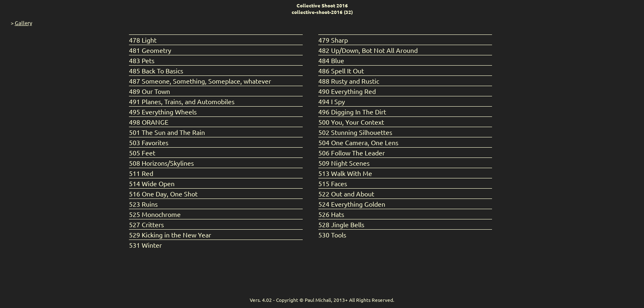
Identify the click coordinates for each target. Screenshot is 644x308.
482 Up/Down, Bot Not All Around (368, 50)
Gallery (23, 23)
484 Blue (331, 60)
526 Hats (331, 214)
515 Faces (333, 183)
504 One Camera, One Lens (358, 142)
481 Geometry (150, 50)
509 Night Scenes (344, 163)
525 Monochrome (155, 214)
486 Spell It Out (341, 71)
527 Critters (146, 224)
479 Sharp (333, 40)
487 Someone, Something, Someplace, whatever (200, 81)
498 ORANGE (149, 122)
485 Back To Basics (156, 71)
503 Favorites (149, 142)
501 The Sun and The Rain (167, 132)
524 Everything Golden (352, 204)
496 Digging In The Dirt (352, 112)
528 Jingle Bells (341, 224)
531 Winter (145, 245)
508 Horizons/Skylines (161, 163)
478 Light (143, 40)
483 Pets (142, 60)
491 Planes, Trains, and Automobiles (182, 101)
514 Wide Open (152, 183)
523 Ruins (143, 204)
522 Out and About (346, 194)
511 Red (141, 173)
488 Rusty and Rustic (349, 81)
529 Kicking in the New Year (170, 235)
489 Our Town (149, 91)
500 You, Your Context (351, 122)
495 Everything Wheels (163, 112)
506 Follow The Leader (352, 153)
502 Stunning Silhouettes (355, 132)
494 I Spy (332, 101)
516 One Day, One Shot (163, 194)
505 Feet (142, 153)
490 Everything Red (347, 91)
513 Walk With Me (345, 173)
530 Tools (332, 235)
